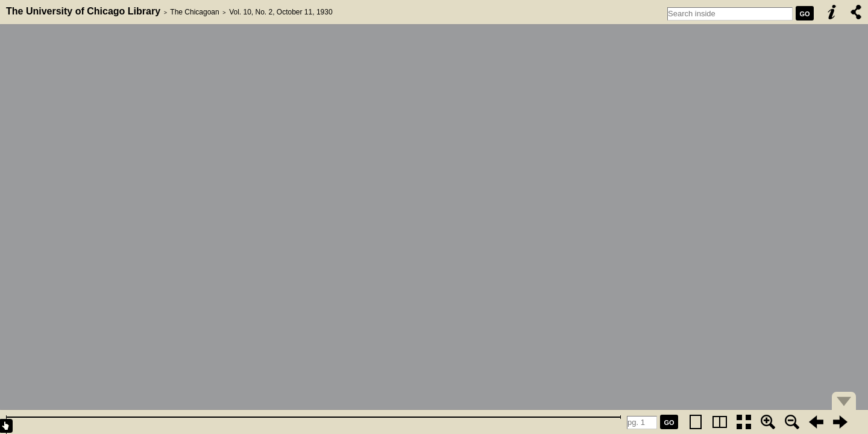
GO (804, 14)
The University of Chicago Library (83, 11)
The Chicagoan (194, 12)
